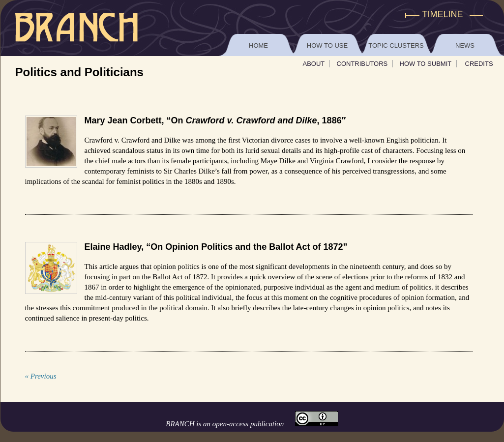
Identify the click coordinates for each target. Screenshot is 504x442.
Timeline (443, 14)
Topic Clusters (396, 45)
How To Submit (426, 64)
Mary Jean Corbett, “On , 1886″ (215, 120)
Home (258, 45)
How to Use (327, 45)
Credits (479, 64)
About (314, 64)
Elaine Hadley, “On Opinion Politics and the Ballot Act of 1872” (216, 247)
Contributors (362, 64)
